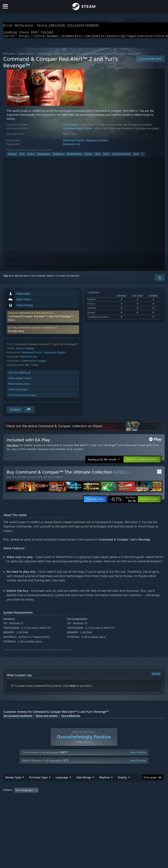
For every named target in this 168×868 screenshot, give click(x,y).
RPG (98, 156)
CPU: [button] (36, 804)
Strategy (12, 156)
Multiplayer (59, 156)
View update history (20, 381)
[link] (123, 502)
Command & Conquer (34, 363)
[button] (43, 319)
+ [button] (143, 156)
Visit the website (20, 375)
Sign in (7, 278)
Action (31, 156)
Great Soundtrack (121, 156)
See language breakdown (18, 718)
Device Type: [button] (68, 804)
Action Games (26, 56)
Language (62, 786)
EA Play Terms (16, 334)
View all (156, 676)
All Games (9, 56)
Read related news (19, 386)
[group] (84, 801)
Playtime (104, 786)
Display (122, 786)
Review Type (13, 786)
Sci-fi (136, 156)
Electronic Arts (71, 147)
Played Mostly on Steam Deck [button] (128, 798)
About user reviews (47, 718)
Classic (88, 156)
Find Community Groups (22, 397)
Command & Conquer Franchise (55, 56)
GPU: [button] (50, 804)
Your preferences (71, 718)
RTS (22, 156)
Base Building (74, 156)
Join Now (13, 448)
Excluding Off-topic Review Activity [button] (66, 798)
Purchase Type (38, 786)
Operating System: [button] (15, 804)
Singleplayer (44, 156)
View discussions (18, 392)
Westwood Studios (97, 143)
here (73, 688)
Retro (106, 156)
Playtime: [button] (98, 798)
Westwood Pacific (73, 143)
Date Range (84, 786)
